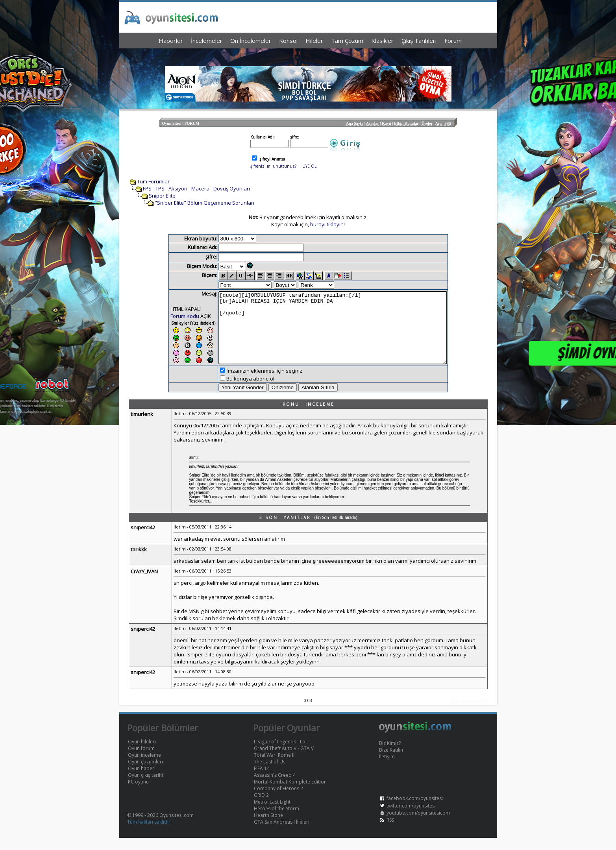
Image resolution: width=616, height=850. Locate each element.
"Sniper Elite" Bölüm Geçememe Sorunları (204, 203)
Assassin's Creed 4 (275, 787)
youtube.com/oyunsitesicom (418, 825)
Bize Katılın (391, 762)
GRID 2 (261, 807)
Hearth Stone (268, 827)
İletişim (387, 769)
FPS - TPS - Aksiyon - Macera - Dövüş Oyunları (196, 188)
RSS (390, 832)
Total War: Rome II (274, 767)
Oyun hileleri (142, 754)
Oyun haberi (142, 781)
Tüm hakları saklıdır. (149, 834)
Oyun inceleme (144, 767)
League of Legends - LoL (281, 754)
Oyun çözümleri (145, 774)
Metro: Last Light (272, 814)
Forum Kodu (171, 316)
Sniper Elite (162, 196)
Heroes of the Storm (277, 821)
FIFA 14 (262, 781)
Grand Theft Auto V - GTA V (284, 760)
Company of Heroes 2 (278, 801)
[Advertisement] (308, 55)
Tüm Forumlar (153, 181)
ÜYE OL (309, 166)
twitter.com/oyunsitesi (411, 818)
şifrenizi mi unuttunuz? (273, 166)
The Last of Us (270, 774)
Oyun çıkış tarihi (145, 787)
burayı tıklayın (327, 224)
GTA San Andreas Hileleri (282, 834)
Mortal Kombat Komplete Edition (290, 794)
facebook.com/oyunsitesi (415, 810)
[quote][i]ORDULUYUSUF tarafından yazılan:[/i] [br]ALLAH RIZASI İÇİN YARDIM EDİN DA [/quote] (333, 334)
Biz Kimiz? (390, 755)
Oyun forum (141, 760)
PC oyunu (138, 794)
